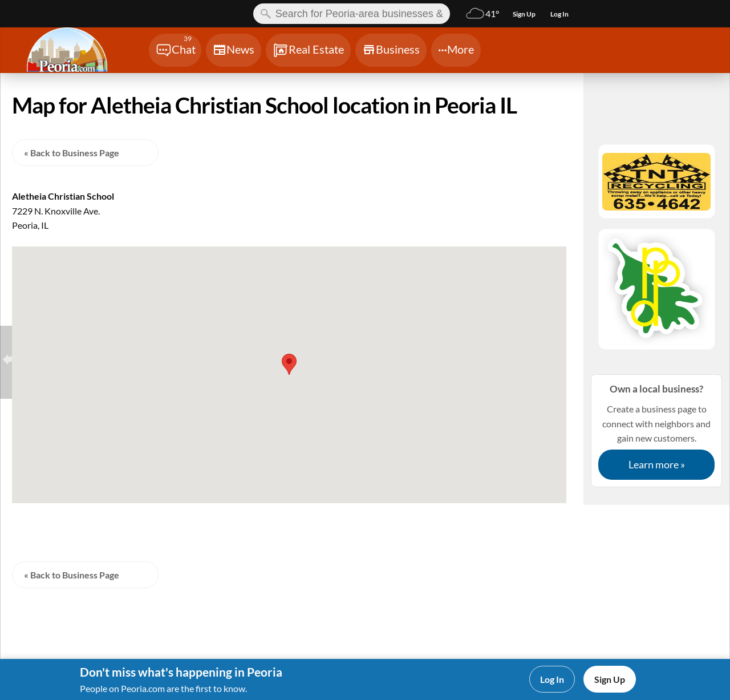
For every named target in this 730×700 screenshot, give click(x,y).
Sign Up (610, 679)
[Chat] (175, 50)
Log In (552, 679)
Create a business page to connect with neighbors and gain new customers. (656, 430)
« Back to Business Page (72, 153)
